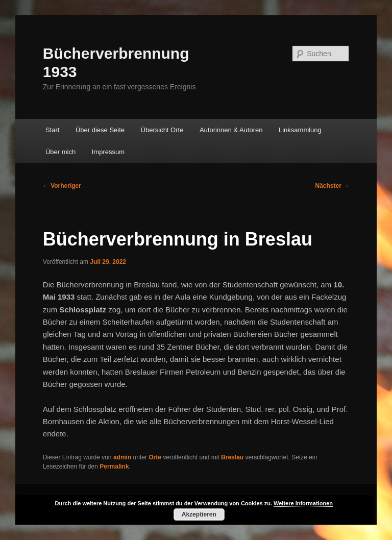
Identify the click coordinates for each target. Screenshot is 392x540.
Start (52, 130)
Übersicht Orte (162, 130)
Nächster (333, 186)
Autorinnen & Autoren (231, 130)
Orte (155, 457)
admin (122, 457)
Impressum (108, 152)
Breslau (232, 457)
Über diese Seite (100, 130)
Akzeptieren (199, 514)
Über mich (60, 152)
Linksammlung (300, 130)
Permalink (114, 467)
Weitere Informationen (303, 503)
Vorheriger (62, 186)
